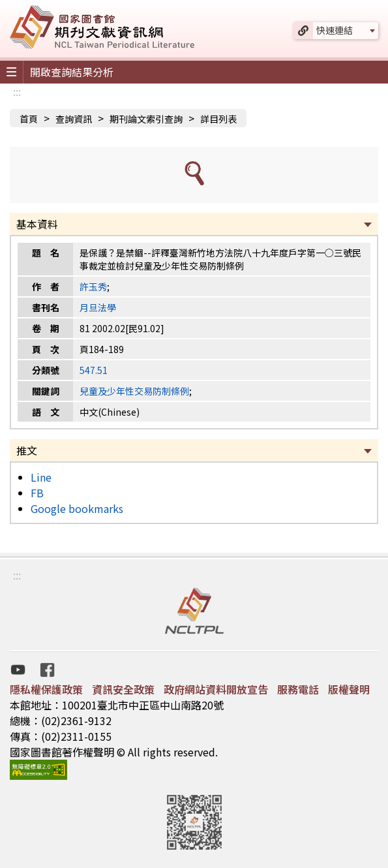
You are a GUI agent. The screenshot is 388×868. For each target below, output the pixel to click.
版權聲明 (349, 689)
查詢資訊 (74, 119)
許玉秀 (93, 287)
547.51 (94, 370)
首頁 (29, 119)
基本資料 (37, 224)
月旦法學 (98, 307)
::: (17, 91)
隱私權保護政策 (46, 689)
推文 (27, 450)
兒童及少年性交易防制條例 (134, 391)
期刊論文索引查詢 (146, 119)
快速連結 (335, 30)
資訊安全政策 (123, 689)
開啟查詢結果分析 (72, 72)
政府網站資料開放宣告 (216, 689)
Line (41, 477)
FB (37, 493)
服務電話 (298, 689)
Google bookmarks (77, 508)
